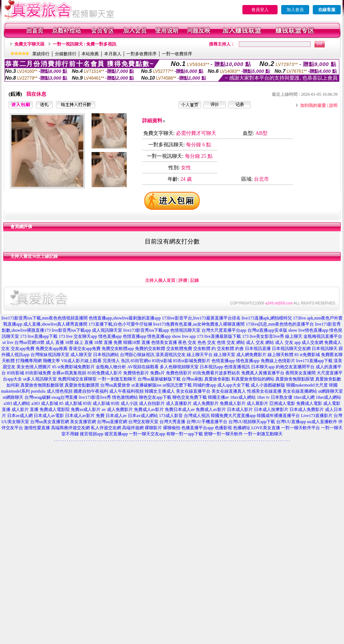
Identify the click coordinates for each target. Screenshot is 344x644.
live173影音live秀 (95, 397)
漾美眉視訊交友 (171, 355)
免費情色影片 (136, 373)
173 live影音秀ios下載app (68, 330)
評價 (183, 280)
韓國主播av (219, 397)
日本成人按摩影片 (271, 409)
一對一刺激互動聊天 (117, 379)
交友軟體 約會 (230, 349)
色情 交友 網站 (231, 342)
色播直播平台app (197, 428)
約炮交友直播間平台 (295, 367)
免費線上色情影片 (278, 361)
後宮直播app (116, 434)
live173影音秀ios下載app (146, 330)
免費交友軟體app (118, 349)
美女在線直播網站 (300, 391)
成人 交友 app (288, 342)
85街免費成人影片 (105, 373)
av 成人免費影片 (117, 409)
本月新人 (113, 54)
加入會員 (295, 10)
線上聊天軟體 (280, 355)
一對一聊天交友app (147, 434)
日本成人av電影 (49, 416)
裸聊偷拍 (172, 428)
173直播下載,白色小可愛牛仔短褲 (120, 324)
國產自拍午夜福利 (91, 391)
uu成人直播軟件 (322, 422)
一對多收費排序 (141, 54)
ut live (8, 342)
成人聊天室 (81, 355)
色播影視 (223, 428)
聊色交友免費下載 (190, 397)
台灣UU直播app (291, 422)
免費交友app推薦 (52, 349)
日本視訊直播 (258, 349)
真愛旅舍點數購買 (82, 385)
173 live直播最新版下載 (219, 336)
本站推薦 (90, 54)
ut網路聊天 (13, 397)
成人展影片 (257, 403)
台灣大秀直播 (172, 422)
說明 (333, 105)
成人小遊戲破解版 (268, 385)
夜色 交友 (187, 342)
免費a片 (157, 373)
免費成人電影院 (55, 409)
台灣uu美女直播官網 (50, 422)
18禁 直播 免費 (108, 342)
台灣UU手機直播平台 (207, 422)
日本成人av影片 (80, 416)
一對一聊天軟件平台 (301, 428)
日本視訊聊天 (325, 349)
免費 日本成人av (111, 416)
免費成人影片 (233, 403)
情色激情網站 (125, 397)
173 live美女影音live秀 (263, 336)
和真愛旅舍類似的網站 (253, 379)
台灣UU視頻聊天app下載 (252, 422)
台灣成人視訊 (197, 416)
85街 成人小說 (124, 403)
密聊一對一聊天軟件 (223, 434)
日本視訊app (211, 367)
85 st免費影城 (307, 355)
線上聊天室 (224, 355)
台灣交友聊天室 (143, 422)
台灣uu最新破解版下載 (159, 379)
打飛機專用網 (29, 361)
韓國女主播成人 (160, 391)
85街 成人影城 (96, 403)
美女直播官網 (83, 422)
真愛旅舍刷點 (217, 379)
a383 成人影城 (45, 403)
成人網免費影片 (251, 355)
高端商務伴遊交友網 (70, 428)
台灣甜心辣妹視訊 (137, 355)
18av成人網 (304, 397)
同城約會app (204, 385)
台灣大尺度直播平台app (224, 330)
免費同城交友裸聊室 (77, 379)
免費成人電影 (309, 403)
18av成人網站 (243, 397)
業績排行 (41, 54)
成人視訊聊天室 (107, 330)
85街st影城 (162, 361)
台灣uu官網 (25, 342)
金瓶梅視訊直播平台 (323, 336)
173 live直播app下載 (39, 336)
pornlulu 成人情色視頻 (52, 391)
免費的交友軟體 (150, 349)
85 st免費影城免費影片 (73, 367)
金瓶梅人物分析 (111, 367)
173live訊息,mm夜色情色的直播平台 (280, 324)
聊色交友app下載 (155, 397)
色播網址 (242, 428)
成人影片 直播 (25, 409)
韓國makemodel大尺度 (307, 385)
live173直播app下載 (314, 361)
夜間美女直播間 (301, 373)
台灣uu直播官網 (112, 422)
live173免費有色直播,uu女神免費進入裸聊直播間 (199, 324)
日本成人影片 (240, 409)
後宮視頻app (91, 434)
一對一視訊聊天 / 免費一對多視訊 (85, 44)
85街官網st (141, 361)
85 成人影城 (71, 403)
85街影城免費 (38, 373)
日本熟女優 (282, 397)
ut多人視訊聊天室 (40, 379)
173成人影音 (171, 416)
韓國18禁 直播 (137, 342)
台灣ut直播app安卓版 (267, 330)
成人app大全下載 (233, 385)
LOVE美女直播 (266, 428)
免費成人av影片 (149, 409)
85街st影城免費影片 (192, 361)
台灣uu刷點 (192, 379)
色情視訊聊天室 (185, 330)
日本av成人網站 (143, 416)
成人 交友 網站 (260, 342)
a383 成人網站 (17, 403)
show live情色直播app (308, 330)
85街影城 (15, 373)
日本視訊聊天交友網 (291, 349)
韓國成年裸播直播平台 (278, 416)
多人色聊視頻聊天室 (179, 367)
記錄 (195, 280)
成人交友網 (312, 342)
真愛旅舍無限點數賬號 (42, 385)
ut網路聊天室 (331, 391)
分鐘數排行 (66, 54)
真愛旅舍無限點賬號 (295, 379)
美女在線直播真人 (229, 391)
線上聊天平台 (200, 355)
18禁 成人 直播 (50, 342)
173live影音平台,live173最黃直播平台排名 (201, 318)
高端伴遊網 (133, 428)
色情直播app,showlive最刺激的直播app (125, 318)
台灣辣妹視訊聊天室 (50, 355)
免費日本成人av (180, 409)
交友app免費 (22, 349)
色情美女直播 (164, 342)
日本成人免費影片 (307, 409)
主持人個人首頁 (160, 280)
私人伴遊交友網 (106, 428)
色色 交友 (207, 342)
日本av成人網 (20, 416)
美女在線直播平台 (193, 391)
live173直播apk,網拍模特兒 (267, 318)
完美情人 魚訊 (116, 361)
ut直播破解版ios (146, 385)
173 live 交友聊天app (78, 336)
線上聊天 (294, 336)
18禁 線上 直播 (79, 342)
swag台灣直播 (65, 397)
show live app (184, 336)
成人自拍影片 (152, 403)
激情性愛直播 (37, 428)
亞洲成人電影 (282, 403)
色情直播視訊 (237, 367)
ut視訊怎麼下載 (177, 385)
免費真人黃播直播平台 (263, 373)
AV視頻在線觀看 (143, 367)
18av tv (263, 397)
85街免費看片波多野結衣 (217, 373)
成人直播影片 (179, 403)
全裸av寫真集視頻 (69, 373)
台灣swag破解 (38, 397)
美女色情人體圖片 (34, 367)
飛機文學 (51, 361)
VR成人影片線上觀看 (81, 361)
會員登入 (260, 10)
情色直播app (110, 336)
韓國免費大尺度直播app (233, 416)
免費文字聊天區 (29, 44)
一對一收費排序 (177, 54)
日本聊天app (263, 367)
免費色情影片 (179, 373)
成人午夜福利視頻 (126, 391)
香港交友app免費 (85, 349)
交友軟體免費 (179, 349)
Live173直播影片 (317, 416)
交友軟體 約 (204, 349)
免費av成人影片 (86, 409)
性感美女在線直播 (264, 391)
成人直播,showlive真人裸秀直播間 (55, 324)
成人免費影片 (206, 403)
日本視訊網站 (106, 355)
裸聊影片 (153, 428)
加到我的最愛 (313, 105)
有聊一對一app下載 (184, 434)
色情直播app (134, 336)
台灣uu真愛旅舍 (115, 385)
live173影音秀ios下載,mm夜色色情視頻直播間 (45, 318)
